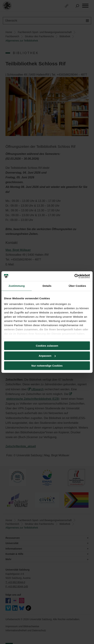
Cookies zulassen (47, 346)
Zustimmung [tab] (17, 286)
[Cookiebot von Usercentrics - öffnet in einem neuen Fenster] (74, 276)
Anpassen (47, 356)
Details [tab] (47, 286)
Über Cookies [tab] (77, 286)
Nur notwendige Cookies (47, 366)
